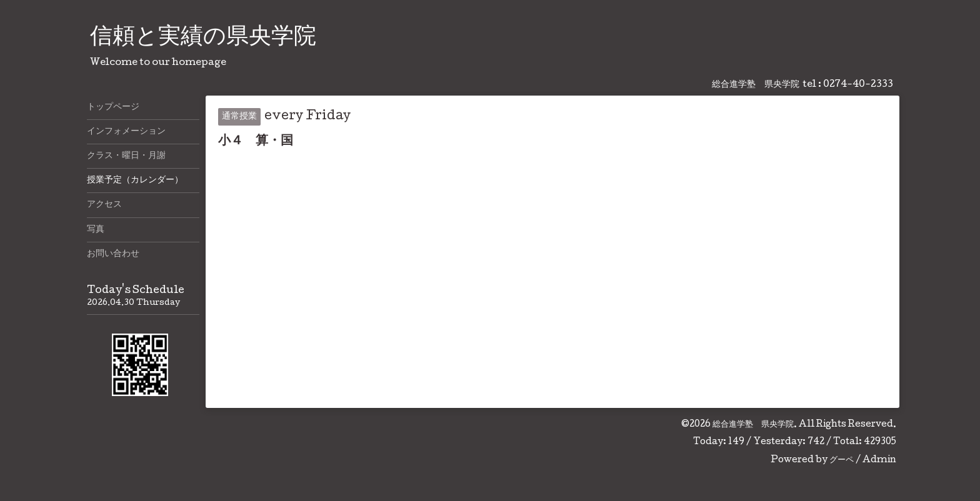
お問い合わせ (113, 254)
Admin (879, 460)
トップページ (113, 107)
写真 (96, 230)
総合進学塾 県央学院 (753, 425)
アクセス (104, 205)
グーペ (842, 460)
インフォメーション (126, 132)
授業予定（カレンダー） (135, 181)
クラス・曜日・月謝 (126, 156)
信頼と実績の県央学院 (203, 38)
